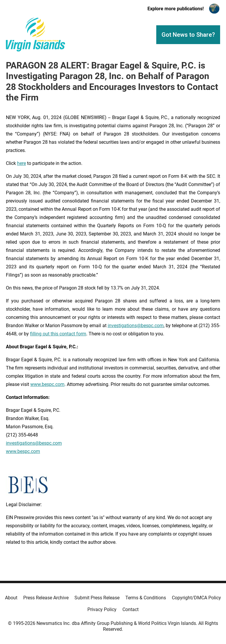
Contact (131, 609)
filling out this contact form (58, 334)
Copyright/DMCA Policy (196, 598)
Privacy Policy (102, 609)
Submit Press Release (97, 598)
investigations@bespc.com (136, 326)
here (21, 163)
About (11, 598)
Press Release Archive (46, 598)
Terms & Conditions (146, 598)
